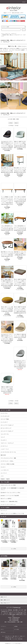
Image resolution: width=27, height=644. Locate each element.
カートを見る (17, 629)
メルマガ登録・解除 (8, 639)
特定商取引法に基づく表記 (9, 638)
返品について (22, 636)
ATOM (21, 639)
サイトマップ (4, 511)
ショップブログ (15, 639)
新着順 (18, 119)
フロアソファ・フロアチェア (11, 34)
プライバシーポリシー (18, 638)
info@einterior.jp (16, 617)
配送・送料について (16, 636)
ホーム (3, 34)
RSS (19, 639)
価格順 (14, 119)
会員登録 (16, 626)
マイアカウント (3, 626)
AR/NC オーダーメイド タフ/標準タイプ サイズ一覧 (12, 514)
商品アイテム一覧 (12, 46)
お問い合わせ (3, 632)
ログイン (2, 629)
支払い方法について (9, 636)
